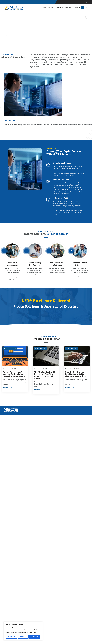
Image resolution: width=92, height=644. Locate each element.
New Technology (10, 349)
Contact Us (77, 8)
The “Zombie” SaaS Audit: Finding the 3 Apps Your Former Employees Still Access (45, 376)
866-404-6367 (10, 2)
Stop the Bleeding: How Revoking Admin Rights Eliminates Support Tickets (76, 375)
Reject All (23, 637)
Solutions (51, 8)
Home (45, 8)
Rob (36, 369)
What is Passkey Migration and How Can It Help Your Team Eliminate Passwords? (15, 375)
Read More (7, 388)
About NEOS (60, 8)
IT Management (40, 349)
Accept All (35, 637)
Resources (68, 8)
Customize (12, 637)
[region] (23, 631)
